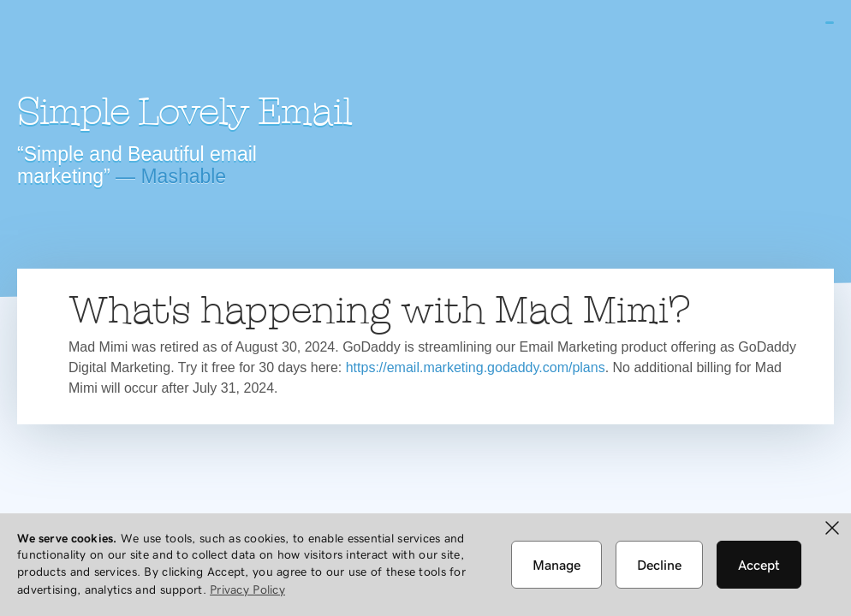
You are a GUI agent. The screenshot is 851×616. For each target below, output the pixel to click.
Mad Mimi (167, 47)
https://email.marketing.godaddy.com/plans (476, 367)
